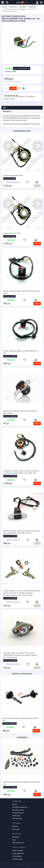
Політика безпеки (18, 813)
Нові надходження (18, 843)
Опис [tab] (5, 108)
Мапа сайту (16, 829)
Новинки (22, 737)
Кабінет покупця (18, 851)
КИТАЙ (14, 72)
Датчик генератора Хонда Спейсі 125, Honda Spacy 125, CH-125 (22, 292)
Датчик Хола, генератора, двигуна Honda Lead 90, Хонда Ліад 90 (20, 412)
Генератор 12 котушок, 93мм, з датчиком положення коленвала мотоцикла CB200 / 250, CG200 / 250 (21, 472)
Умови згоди (16, 816)
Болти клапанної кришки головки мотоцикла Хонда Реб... (21, 719)
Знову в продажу (22, 674)
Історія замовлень (18, 853)
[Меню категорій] (3, 2)
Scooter (22, 2)
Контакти (15, 826)
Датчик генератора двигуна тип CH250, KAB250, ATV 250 (21, 352)
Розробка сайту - (22, 865)
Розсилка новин (17, 859)
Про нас (15, 804)
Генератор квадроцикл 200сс (13, 175)
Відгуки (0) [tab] (7, 111)
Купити (13, 88)
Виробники (16, 837)
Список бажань (17, 856)
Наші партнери (17, 819)
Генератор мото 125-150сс (12, 233)
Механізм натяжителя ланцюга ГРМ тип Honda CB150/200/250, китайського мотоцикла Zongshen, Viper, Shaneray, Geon (20, 655)
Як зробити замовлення (20, 807)
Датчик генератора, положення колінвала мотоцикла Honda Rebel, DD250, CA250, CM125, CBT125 (21, 532)
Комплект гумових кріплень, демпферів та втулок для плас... (22, 783)
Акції (14, 840)
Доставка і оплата (18, 810)
